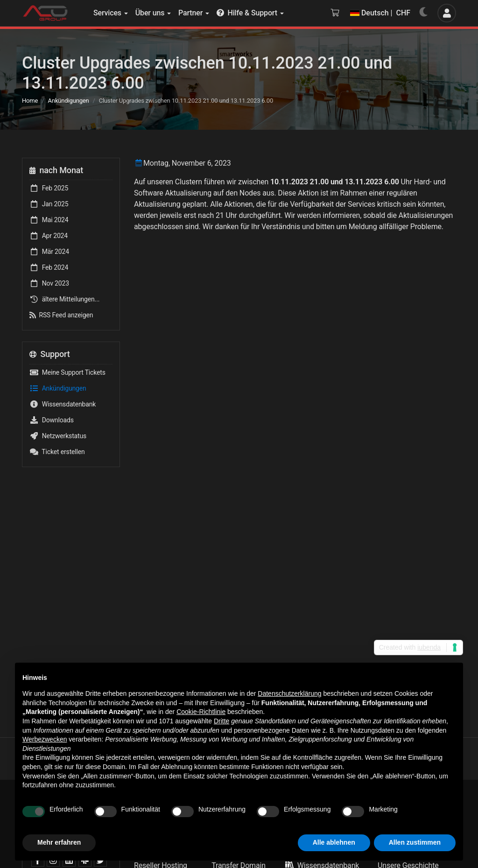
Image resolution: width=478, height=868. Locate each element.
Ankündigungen (69, 101)
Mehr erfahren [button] (59, 842)
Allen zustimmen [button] (415, 842)
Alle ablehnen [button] (334, 842)
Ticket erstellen (57, 452)
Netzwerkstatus (58, 436)
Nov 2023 (49, 283)
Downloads (52, 420)
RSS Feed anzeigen (61, 315)
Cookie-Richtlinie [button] (201, 712)
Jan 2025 (49, 204)
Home (30, 101)
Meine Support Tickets (67, 372)
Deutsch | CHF (380, 13)
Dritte (221, 721)
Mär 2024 (49, 252)
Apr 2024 (49, 236)
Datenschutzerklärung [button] (289, 693)
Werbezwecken (45, 739)
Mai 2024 (49, 220)
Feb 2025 (49, 188)
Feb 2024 (49, 267)
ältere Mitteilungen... (64, 299)
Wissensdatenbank (63, 404)
